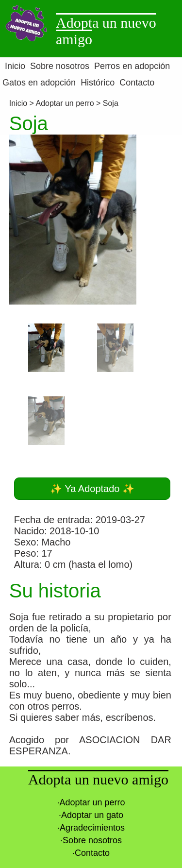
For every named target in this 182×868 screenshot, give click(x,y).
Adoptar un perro (65, 103)
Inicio (19, 103)
